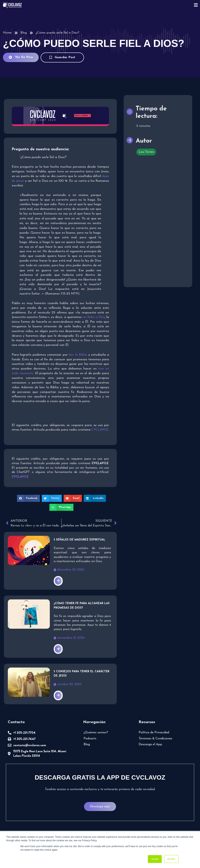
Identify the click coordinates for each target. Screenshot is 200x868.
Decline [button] (171, 859)
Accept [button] (155, 859)
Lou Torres (146, 151)
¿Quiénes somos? (96, 733)
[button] (29, 498)
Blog (24, 33)
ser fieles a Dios (94, 317)
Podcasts (90, 739)
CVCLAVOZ (100, 430)
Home (7, 33)
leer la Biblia (78, 355)
